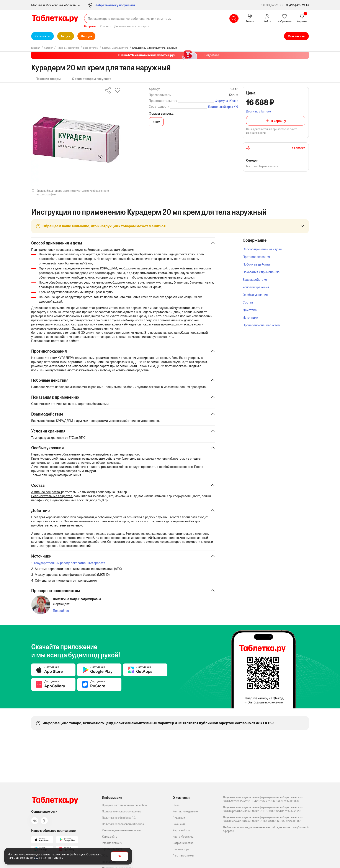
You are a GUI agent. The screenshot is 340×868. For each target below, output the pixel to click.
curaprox (144, 26)
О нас (176, 805)
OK (120, 856)
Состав (248, 302)
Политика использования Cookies (123, 824)
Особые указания (255, 295)
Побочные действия (257, 264)
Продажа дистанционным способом (125, 805)
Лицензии (179, 818)
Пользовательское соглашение (122, 811)
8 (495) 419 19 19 (297, 5)
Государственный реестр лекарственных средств (70, 564)
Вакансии (179, 824)
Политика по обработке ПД (119, 818)
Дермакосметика (125, 26)
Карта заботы (181, 830)
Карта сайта (110, 837)
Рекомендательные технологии (122, 830)
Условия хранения (256, 287)
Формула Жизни (227, 101)
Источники (250, 318)
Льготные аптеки (183, 856)
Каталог (41, 36)
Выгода (86, 36)
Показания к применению (261, 272)
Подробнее (61, 611)
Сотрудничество (183, 843)
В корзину (278, 121)
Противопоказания (256, 257)
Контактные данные (185, 811)
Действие (250, 310)
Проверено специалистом (261, 325)
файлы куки (77, 854)
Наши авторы (181, 849)
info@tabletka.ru (112, 843)
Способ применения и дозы (262, 249)
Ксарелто (106, 26)
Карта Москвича (183, 837)
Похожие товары (48, 79)
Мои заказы (296, 36)
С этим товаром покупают (92, 79)
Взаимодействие (255, 280)
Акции (66, 36)
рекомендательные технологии (45, 854)
